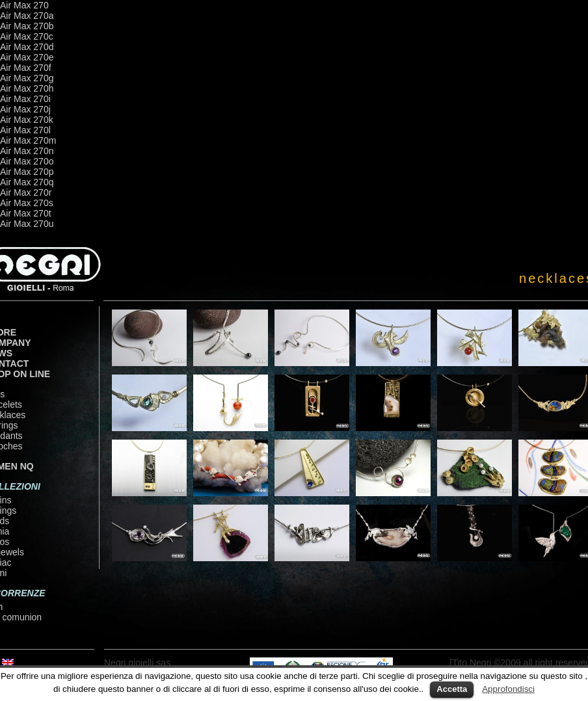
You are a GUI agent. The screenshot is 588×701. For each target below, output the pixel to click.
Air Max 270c (27, 36)
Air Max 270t (26, 213)
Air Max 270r (26, 192)
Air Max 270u (27, 224)
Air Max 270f (26, 68)
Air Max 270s (27, 203)
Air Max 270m (28, 140)
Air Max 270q (27, 182)
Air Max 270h (27, 88)
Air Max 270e (27, 57)
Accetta (452, 689)
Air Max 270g (27, 78)
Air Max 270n (27, 151)
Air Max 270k (27, 120)
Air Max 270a (27, 16)
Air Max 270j (25, 109)
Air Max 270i (25, 99)
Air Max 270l (25, 130)
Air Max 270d (27, 47)
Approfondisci (508, 689)
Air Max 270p (27, 172)
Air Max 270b (27, 26)
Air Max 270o (27, 161)
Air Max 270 (24, 5)
